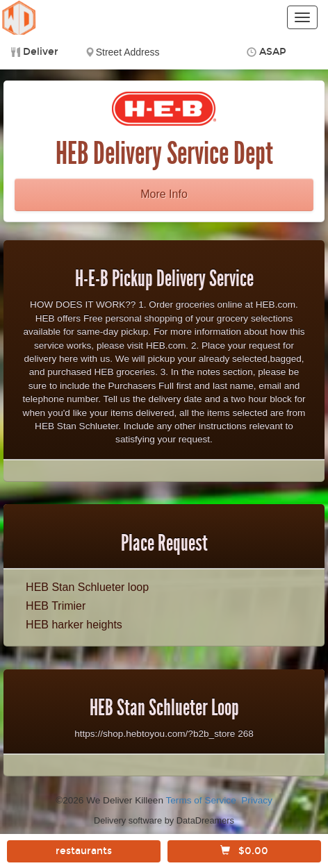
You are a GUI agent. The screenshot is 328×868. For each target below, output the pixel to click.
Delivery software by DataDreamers (164, 820)
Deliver (41, 52)
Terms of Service (201, 800)
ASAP (273, 52)
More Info (164, 194)
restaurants (84, 851)
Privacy (257, 800)
